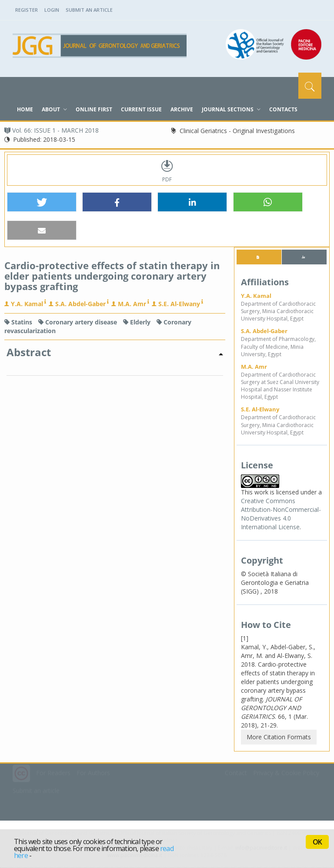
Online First (94, 109)
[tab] (259, 257)
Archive (182, 109)
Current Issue (141, 109)
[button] (42, 202)
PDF (167, 170)
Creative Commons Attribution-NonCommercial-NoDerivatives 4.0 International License (281, 514)
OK (317, 842)
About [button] (54, 109)
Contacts (283, 109)
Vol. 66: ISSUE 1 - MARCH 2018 (52, 130)
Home (25, 109)
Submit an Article (89, 10)
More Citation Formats (279, 737)
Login (52, 10)
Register (27, 10)
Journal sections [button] (231, 109)
